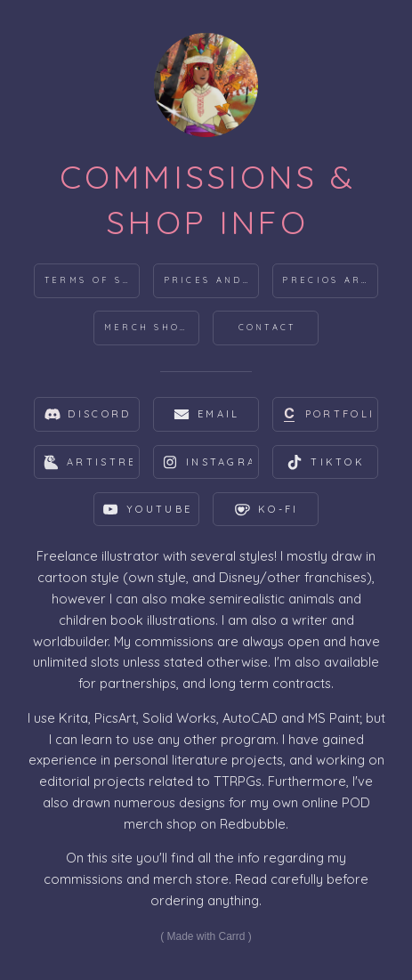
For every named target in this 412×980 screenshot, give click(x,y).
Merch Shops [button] (150, 327)
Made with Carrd (206, 936)
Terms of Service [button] (93, 280)
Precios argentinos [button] (330, 280)
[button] (87, 414)
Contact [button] (267, 327)
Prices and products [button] (212, 280)
